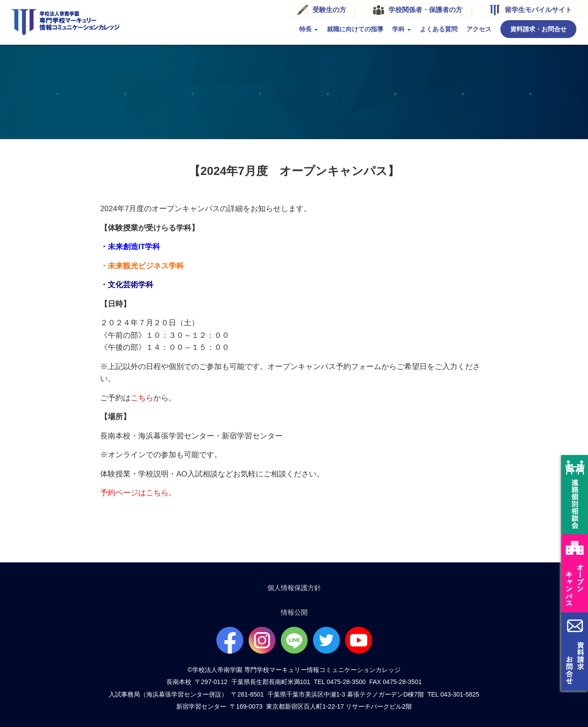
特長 (286, 28)
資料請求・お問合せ (516, 28)
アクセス (457, 28)
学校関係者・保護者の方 (403, 8)
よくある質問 (416, 28)
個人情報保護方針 (294, 585)
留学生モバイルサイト (516, 8)
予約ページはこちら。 (138, 490)
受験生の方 (307, 8)
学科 (379, 28)
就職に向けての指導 (333, 28)
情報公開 (294, 610)
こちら (142, 395)
